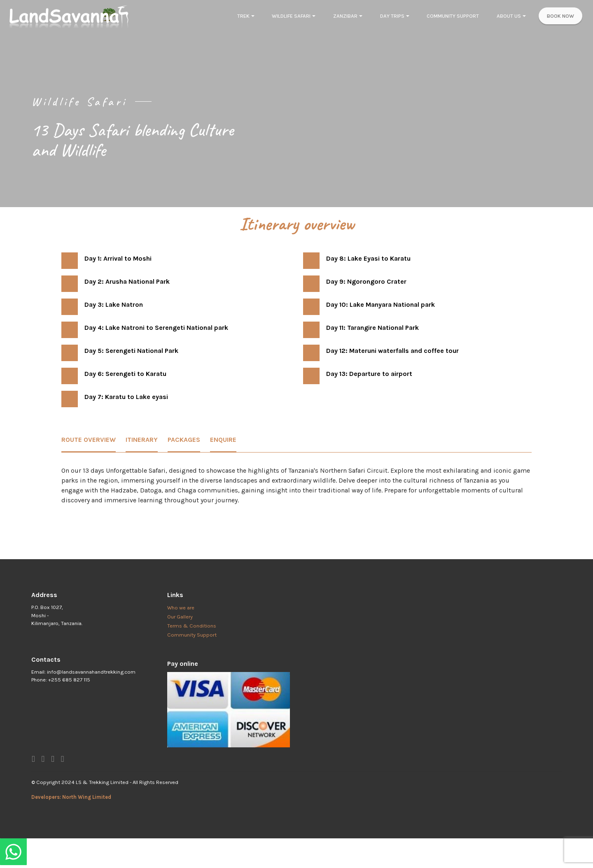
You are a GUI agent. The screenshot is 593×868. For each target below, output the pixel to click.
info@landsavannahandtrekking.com (91, 672)
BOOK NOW (560, 16)
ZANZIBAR (345, 16)
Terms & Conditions (192, 626)
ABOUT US (509, 16)
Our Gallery (180, 617)
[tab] (89, 440)
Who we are (181, 608)
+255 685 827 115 (69, 680)
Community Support (192, 635)
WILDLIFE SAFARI (291, 16)
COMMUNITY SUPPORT (453, 16)
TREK (243, 16)
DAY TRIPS (392, 16)
